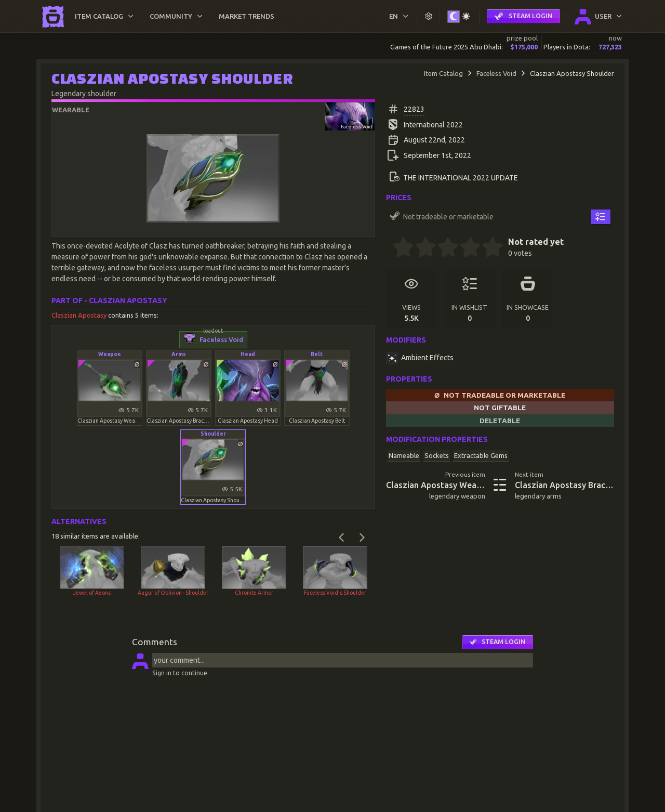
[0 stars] (389, 248)
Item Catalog (443, 73)
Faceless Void (496, 73)
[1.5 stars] (420, 248)
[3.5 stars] (465, 248)
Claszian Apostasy (80, 315)
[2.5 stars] (443, 248)
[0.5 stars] (398, 248)
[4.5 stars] (487, 248)
